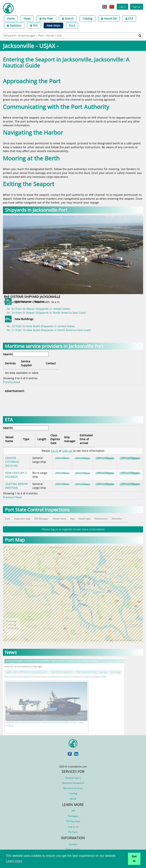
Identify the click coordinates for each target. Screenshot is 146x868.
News (27, 18)
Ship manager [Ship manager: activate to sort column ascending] (91, 435)
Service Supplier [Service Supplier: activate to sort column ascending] (53, 361)
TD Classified (73, 817)
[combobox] (73, 36)
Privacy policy (73, 845)
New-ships (53, 25)
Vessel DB (109, 18)
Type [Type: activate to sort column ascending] (36, 435)
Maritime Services (73, 784)
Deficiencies (112, 515)
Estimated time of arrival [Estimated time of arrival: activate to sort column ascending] (120, 435)
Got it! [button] (134, 859)
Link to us (73, 823)
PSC (34, 25)
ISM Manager (45, 515)
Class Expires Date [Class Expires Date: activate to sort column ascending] (72, 435)
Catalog (87, 18)
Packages (73, 812)
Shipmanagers (73, 774)
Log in (122, 7)
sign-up (68, 447)
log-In (55, 447)
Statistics (14, 25)
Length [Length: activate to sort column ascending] (57, 435)
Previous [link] (9, 378)
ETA (129, 18)
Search (68, 18)
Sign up (137, 7)
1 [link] (15, 493)
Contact (73, 840)
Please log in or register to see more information (73, 525)
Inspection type (23, 515)
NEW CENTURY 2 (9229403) (16, 471)
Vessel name (65, 515)
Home (11, 18)
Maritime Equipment (73, 779)
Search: (26, 354)
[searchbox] (33, 36)
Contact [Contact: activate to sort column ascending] (114, 361)
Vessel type (93, 515)
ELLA (72, 25)
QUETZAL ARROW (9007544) (16, 482)
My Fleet (46, 18)
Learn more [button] (14, 861)
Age (80, 515)
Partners (73, 828)
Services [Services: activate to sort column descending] (10, 361)
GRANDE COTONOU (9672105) (12, 458)
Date (7, 515)
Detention (130, 515)
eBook (73, 795)
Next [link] (17, 378)
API (73, 807)
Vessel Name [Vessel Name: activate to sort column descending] (14, 435)
